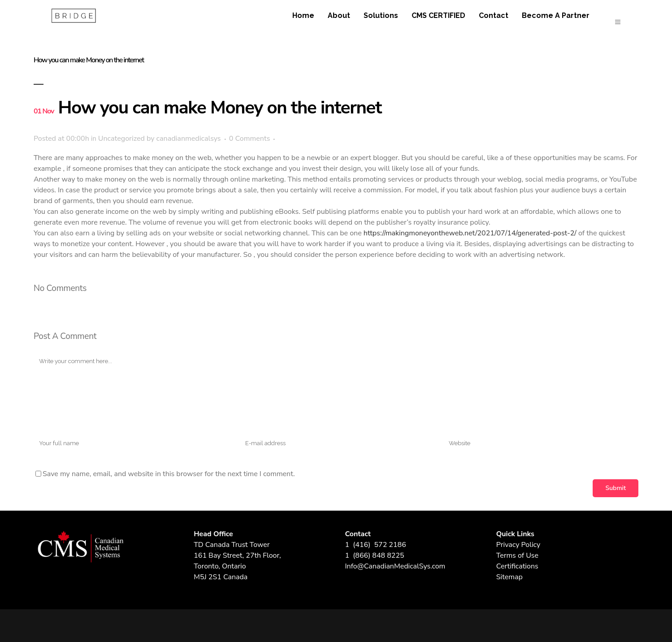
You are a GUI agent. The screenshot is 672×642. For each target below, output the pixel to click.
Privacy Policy (518, 545)
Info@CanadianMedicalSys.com (395, 566)
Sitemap (509, 577)
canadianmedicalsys (189, 139)
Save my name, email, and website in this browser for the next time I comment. (169, 474)
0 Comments (250, 139)
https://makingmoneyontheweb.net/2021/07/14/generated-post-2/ (470, 233)
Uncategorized (121, 139)
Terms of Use (517, 555)
